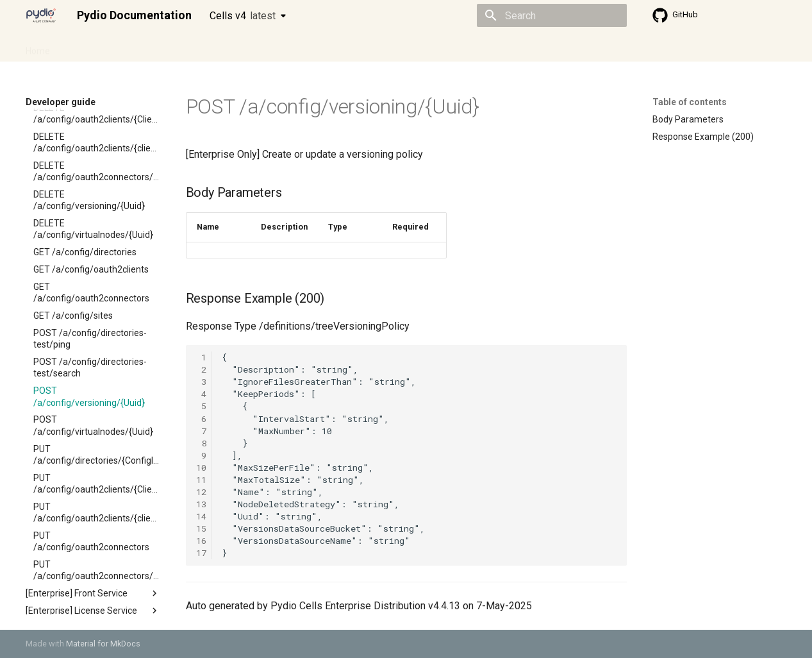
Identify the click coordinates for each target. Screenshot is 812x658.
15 (201, 528)
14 (201, 516)
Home (38, 47)
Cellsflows (153, 47)
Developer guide (221, 47)
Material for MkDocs (103, 644)
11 (201, 480)
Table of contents (690, 102)
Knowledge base (302, 47)
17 (201, 553)
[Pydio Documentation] (41, 15)
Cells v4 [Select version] (243, 16)
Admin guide (91, 47)
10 (201, 468)
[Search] (552, 15)
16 (201, 541)
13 (201, 504)
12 (201, 492)
